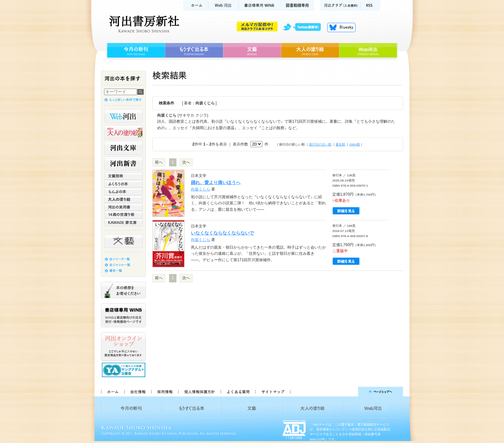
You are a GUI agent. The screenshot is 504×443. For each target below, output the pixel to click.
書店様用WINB (260, 5)
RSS (370, 5)
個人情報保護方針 (199, 392)
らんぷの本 (123, 191)
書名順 (340, 144)
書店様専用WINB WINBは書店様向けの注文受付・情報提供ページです (123, 315)
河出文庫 (123, 148)
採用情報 (165, 392)
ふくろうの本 (123, 184)
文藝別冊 (123, 176)
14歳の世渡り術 (123, 215)
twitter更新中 (304, 27)
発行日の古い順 (320, 144)
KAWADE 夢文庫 (123, 222)
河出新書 (123, 164)
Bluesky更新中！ (341, 27)
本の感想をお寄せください (123, 290)
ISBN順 (354, 144)
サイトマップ (273, 392)
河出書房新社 (143, 24)
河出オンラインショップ (123, 347)
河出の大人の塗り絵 (123, 132)
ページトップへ (350, 392)
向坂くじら (201, 189)
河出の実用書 (123, 207)
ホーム (196, 5)
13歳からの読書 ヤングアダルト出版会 (124, 370)
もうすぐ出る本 (194, 50)
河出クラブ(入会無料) (341, 5)
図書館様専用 (297, 5)
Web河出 (223, 5)
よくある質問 (238, 392)
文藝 (252, 50)
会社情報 (138, 392)
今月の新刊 (135, 50)
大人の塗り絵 (310, 50)
